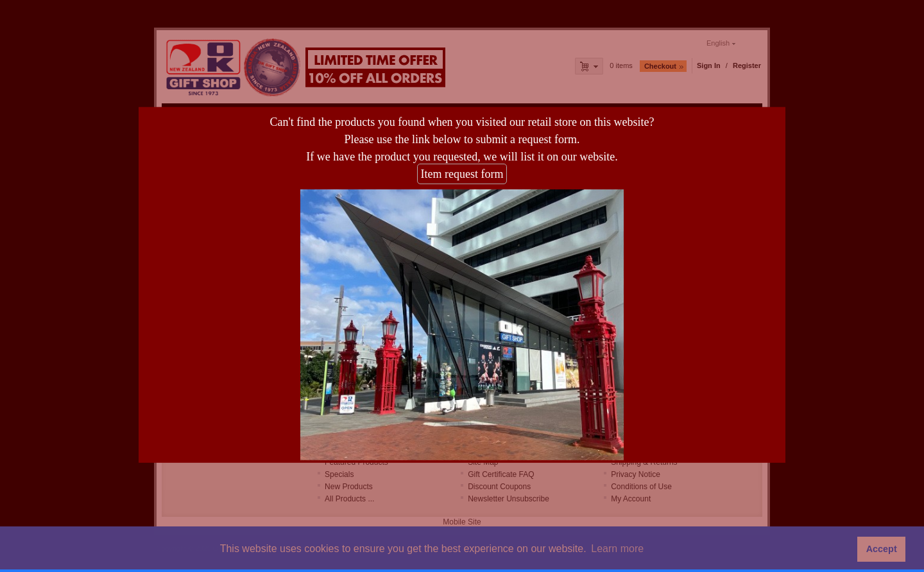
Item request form (462, 169)
